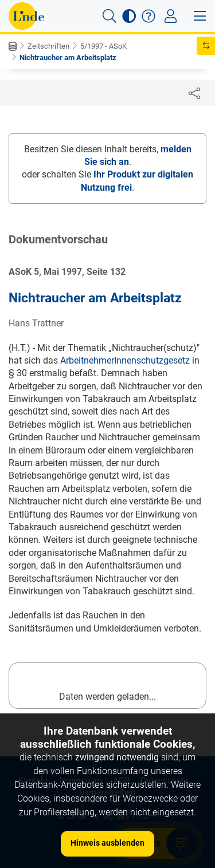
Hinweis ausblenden (107, 843)
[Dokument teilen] (194, 93)
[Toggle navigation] (171, 16)
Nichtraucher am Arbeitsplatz (68, 58)
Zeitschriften (48, 46)
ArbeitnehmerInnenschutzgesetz (125, 360)
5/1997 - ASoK (103, 46)
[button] (110, 16)
